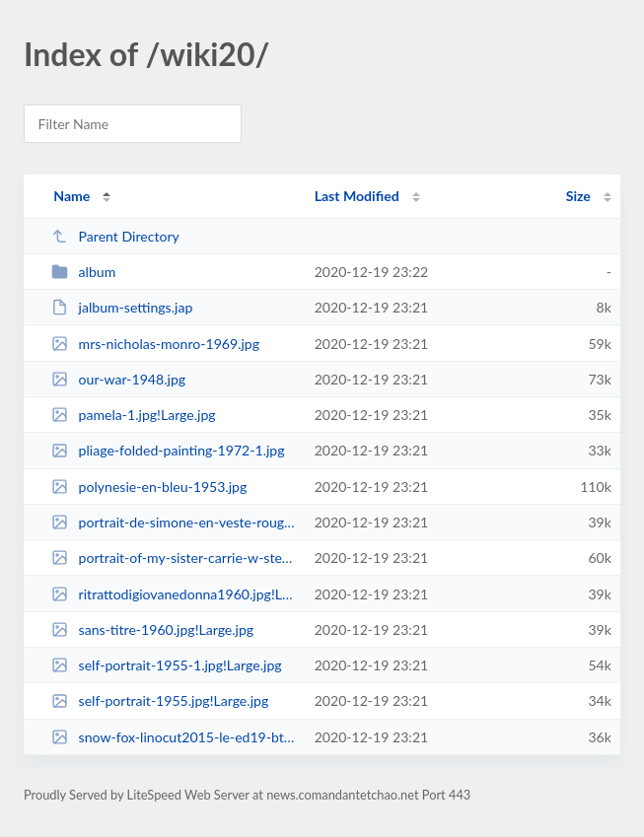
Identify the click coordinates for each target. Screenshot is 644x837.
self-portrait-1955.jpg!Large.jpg (160, 700)
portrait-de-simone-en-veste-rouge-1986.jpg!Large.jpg (174, 522)
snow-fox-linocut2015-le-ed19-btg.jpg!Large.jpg (174, 737)
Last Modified (357, 196)
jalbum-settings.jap (122, 307)
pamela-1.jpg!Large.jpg (134, 415)
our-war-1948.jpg (118, 379)
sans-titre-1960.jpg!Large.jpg (152, 629)
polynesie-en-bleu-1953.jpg (149, 487)
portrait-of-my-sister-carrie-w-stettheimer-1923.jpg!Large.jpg (174, 558)
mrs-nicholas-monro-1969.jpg (155, 344)
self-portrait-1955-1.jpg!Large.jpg (166, 665)
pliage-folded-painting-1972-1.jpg (168, 450)
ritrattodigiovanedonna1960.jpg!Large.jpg (174, 594)
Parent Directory (115, 236)
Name (72, 196)
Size (578, 196)
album (83, 272)
